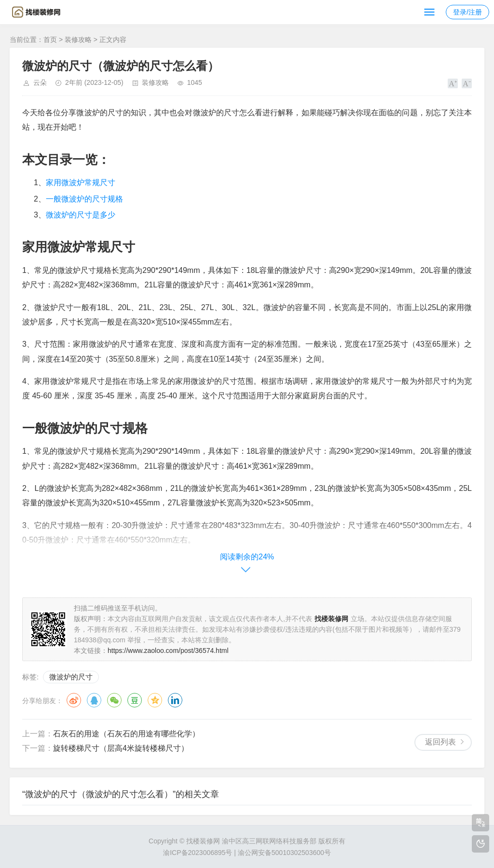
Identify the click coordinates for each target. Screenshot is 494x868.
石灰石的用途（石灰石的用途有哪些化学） (126, 734)
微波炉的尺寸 (71, 677)
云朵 (40, 82)
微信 (114, 700)
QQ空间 (155, 700)
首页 (50, 40)
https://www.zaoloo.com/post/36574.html (168, 651)
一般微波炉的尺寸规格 (84, 199)
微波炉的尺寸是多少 (81, 215)
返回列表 (440, 742)
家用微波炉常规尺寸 (81, 183)
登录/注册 (467, 12)
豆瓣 (135, 700)
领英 (175, 700)
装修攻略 (78, 40)
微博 (74, 700)
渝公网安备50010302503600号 (284, 853)
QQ (94, 700)
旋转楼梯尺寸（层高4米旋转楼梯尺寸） (121, 748)
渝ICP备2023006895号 (198, 853)
